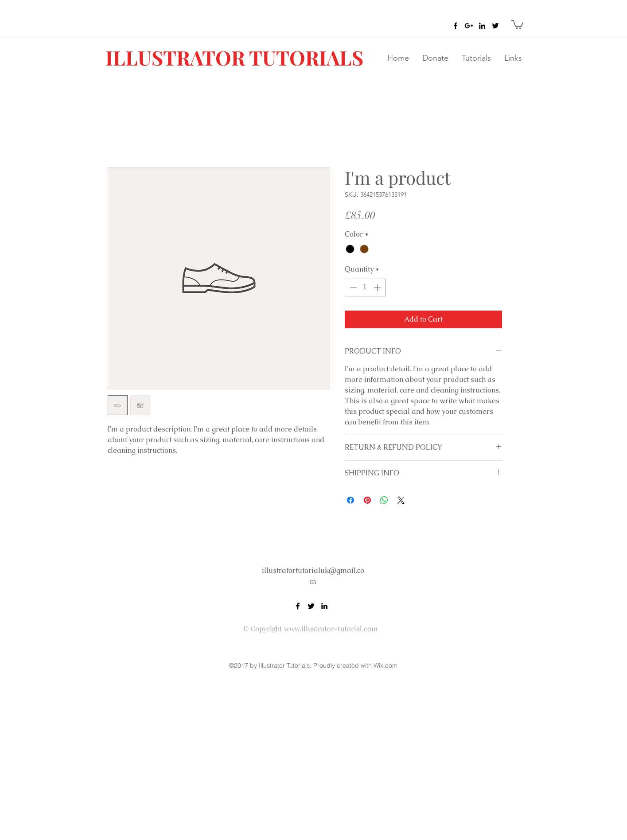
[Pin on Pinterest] (367, 500)
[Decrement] (352, 288)
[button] (517, 24)
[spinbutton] (365, 288)
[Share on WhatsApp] (384, 500)
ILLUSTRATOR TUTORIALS (234, 57)
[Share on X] (401, 500)
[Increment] (378, 288)
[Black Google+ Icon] (469, 26)
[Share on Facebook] (350, 500)
